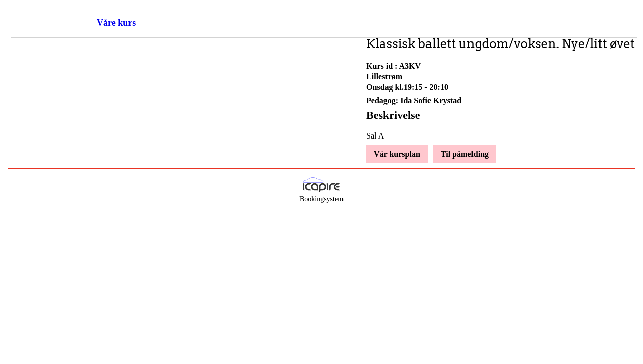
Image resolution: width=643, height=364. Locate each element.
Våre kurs (116, 23)
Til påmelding (465, 154)
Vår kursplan (397, 154)
